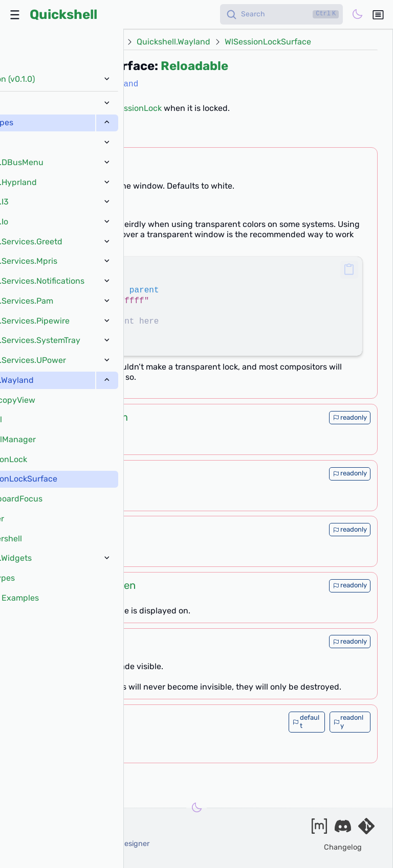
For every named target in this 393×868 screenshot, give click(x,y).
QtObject (93, 732)
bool (87, 641)
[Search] (281, 14)
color (83, 161)
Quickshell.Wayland (173, 42)
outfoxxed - (65, 833)
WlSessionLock (134, 108)
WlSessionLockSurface (268, 42)
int (83, 473)
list (75, 721)
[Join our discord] (343, 829)
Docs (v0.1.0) (62, 42)
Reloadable (194, 66)
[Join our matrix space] (319, 829)
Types (111, 42)
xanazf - (83, 844)
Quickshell (63, 14)
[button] (349, 270)
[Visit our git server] (366, 829)
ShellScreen (107, 585)
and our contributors (52, 855)
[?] (91, 134)
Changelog (343, 847)
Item (117, 417)
